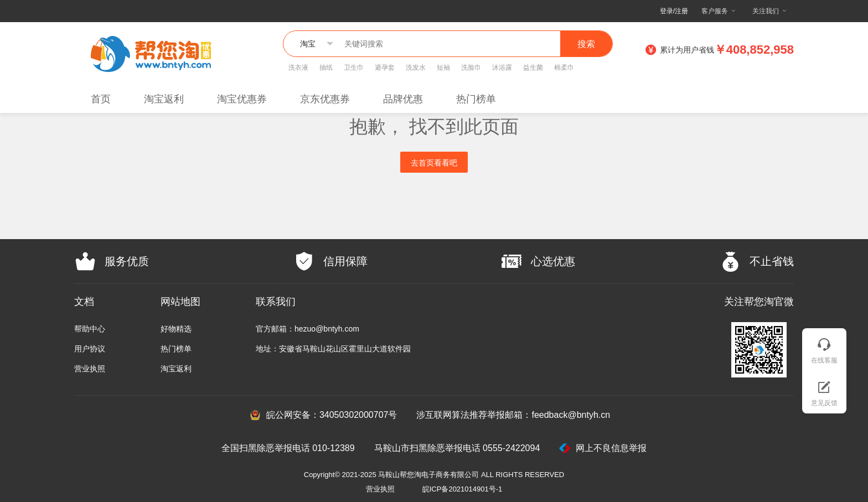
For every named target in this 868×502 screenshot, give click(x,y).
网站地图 (180, 302)
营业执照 (90, 369)
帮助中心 (90, 329)
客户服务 (715, 11)
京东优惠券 (325, 99)
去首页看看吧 (434, 163)
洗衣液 (298, 68)
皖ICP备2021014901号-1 (463, 489)
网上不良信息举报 (603, 448)
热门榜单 (476, 99)
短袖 (443, 68)
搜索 (586, 44)
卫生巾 (354, 68)
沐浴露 (502, 68)
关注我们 (766, 11)
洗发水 (416, 68)
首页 (101, 99)
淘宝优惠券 (242, 99)
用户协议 (90, 349)
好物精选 (176, 329)
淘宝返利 (164, 99)
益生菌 (533, 68)
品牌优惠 (403, 99)
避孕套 (385, 68)
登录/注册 (674, 11)
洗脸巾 (471, 68)
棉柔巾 (564, 68)
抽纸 (326, 68)
